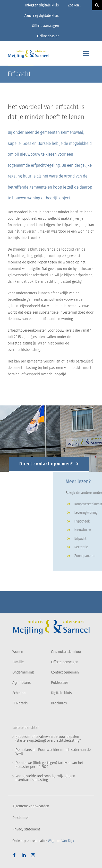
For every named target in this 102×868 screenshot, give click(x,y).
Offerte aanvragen (65, 662)
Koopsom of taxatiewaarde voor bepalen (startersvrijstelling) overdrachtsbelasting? (48, 738)
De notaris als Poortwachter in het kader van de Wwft (53, 752)
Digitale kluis (61, 693)
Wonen (18, 652)
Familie (18, 662)
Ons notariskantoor (66, 652)
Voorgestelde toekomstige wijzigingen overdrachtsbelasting (45, 778)
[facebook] (14, 855)
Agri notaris (22, 683)
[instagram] (33, 855)
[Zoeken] (97, 5)
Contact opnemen (65, 672)
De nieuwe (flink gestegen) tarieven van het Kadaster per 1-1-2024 (49, 765)
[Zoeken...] (78, 5)
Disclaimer (21, 818)
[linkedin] (24, 855)
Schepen (19, 693)
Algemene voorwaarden (31, 806)
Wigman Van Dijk (61, 841)
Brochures (59, 703)
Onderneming (23, 672)
